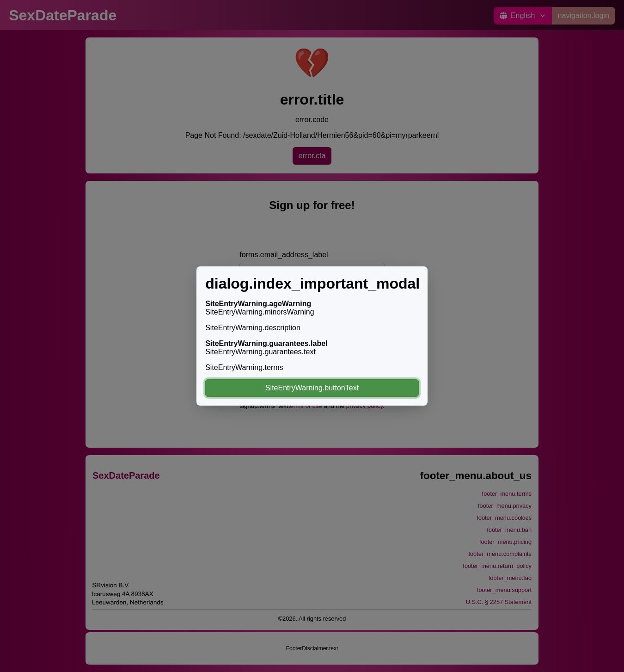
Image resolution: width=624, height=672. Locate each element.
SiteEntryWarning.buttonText (312, 388)
